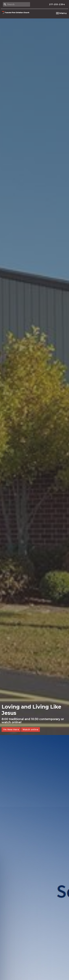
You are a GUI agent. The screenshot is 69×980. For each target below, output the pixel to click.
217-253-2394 (57, 4)
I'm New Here (11, 729)
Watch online (30, 729)
